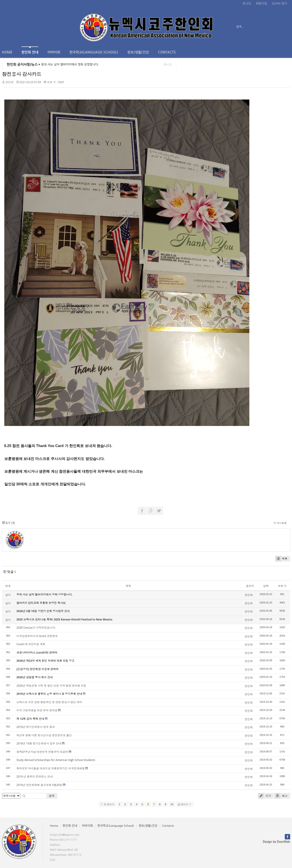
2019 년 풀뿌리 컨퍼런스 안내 (35, 777)
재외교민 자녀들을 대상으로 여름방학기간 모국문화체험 (51, 768)
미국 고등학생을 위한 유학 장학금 (37, 710)
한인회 (10, 82)
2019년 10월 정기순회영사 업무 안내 (39, 743)
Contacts (167, 52)
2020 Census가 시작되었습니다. (36, 628)
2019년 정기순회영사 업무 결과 (36, 727)
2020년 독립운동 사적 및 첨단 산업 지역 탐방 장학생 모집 (52, 686)
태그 (281, 796)
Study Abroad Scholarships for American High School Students (56, 760)
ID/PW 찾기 (280, 4)
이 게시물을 (280, 523)
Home (7, 52)
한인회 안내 (30, 50)
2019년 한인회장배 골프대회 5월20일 (39, 785)
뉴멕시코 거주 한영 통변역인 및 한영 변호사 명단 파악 (49, 702)
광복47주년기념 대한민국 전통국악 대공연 (42, 752)
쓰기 (264, 796)
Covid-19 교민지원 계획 (31, 644)
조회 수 (282, 586)
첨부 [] (9, 523)
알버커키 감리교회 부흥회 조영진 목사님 (41, 603)
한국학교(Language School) (94, 52)
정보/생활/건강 (138, 52)
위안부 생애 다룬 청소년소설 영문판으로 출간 (44, 735)
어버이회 (54, 52)
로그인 (247, 4)
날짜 (266, 586)
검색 (52, 796)
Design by (276, 842)
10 (172, 804)
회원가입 (261, 4)
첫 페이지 (107, 804)
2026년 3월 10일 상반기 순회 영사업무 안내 (43, 611)
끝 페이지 (185, 804)
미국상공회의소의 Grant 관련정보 (37, 636)
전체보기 (15, 27)
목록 (281, 559)
